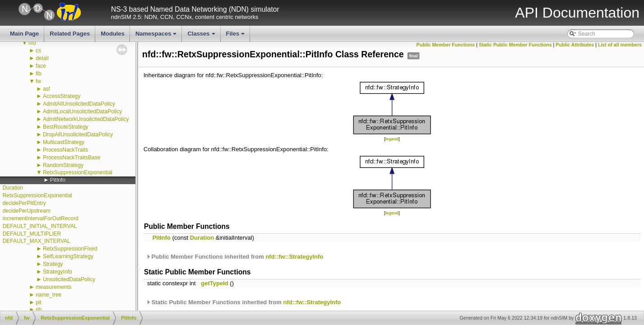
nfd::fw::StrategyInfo (294, 257)
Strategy (53, 264)
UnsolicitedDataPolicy (69, 279)
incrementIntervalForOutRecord (41, 218)
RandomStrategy (63, 165)
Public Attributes (575, 45)
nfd (32, 43)
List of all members (620, 45)
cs (38, 51)
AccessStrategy (62, 96)
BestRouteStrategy (66, 127)
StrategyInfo (58, 272)
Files (236, 36)
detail (42, 58)
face (41, 66)
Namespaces (157, 36)
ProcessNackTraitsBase (72, 158)
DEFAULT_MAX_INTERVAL (37, 241)
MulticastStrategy (64, 142)
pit (39, 302)
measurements (53, 287)
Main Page (24, 34)
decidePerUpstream (27, 211)
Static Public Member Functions (515, 45)
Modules (113, 34)
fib (39, 74)
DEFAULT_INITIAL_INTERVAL (40, 226)
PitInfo (58, 180)
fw (38, 81)
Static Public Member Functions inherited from (243, 302)
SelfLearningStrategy (68, 256)
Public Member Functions (446, 45)
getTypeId (214, 283)
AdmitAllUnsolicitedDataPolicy (79, 104)
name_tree (49, 295)
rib (39, 310)
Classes (202, 36)
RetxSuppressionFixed (70, 249)
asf (46, 89)
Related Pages (70, 34)
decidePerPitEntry (24, 203)
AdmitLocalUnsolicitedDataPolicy (82, 111)
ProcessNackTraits (65, 150)
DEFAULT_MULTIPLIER (32, 234)
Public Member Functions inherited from (234, 257)
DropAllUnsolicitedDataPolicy (78, 135)
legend (392, 139)
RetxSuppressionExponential (78, 172)
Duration (13, 188)
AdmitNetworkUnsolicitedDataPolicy (86, 119)
